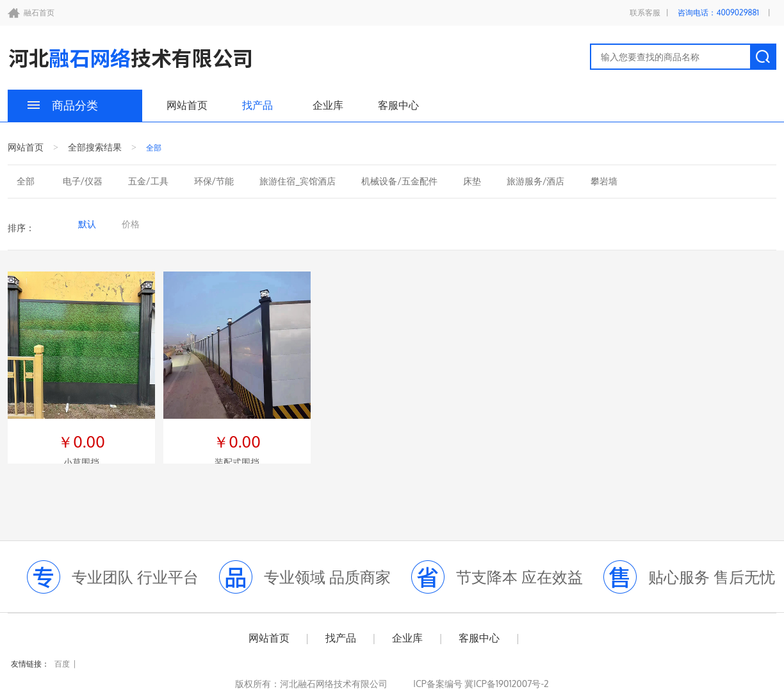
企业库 (328, 105)
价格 (131, 224)
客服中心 (398, 105)
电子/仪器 (83, 181)
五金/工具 (148, 181)
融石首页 (39, 12)
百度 (62, 664)
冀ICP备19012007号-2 (506, 684)
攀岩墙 (604, 181)
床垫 (472, 181)
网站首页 (187, 105)
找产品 (257, 105)
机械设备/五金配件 (399, 181)
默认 (87, 224)
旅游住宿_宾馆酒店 (298, 181)
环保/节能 (214, 181)
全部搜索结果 (95, 147)
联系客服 (645, 12)
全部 (26, 181)
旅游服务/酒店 (536, 181)
